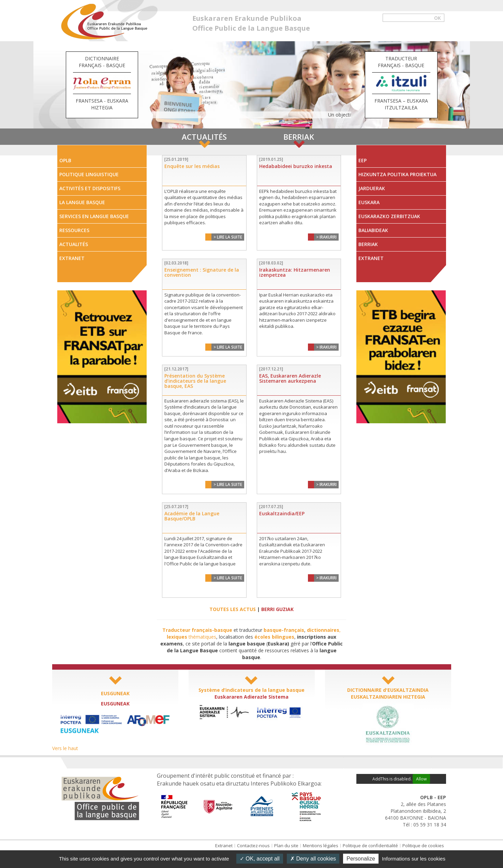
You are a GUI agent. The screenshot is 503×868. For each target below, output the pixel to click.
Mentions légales (321, 846)
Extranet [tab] (72, 258)
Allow (421, 779)
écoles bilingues (274, 637)
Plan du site (286, 846)
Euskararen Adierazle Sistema (251, 697)
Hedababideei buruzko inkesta (296, 166)
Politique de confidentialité (370, 846)
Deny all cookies (313, 859)
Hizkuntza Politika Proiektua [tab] (397, 174)
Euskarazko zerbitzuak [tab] (389, 216)
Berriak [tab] (368, 244)
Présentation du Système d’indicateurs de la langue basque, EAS (195, 381)
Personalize (361, 859)
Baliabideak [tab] (373, 230)
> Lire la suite (228, 237)
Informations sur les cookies (414, 859)
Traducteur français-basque (197, 630)
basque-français (284, 630)
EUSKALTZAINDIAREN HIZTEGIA (388, 697)
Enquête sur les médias (192, 166)
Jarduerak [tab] (372, 188)
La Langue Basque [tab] (82, 202)
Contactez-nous (253, 846)
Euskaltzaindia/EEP (282, 513)
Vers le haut (65, 748)
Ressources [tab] (74, 230)
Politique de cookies (423, 846)
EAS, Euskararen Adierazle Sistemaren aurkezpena (290, 378)
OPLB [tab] (65, 160)
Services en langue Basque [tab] (94, 216)
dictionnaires (323, 630)
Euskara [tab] (369, 202)
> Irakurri (326, 237)
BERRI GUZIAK (277, 609)
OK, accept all (260, 859)
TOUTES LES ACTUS (233, 609)
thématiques (191, 637)
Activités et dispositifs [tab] (90, 188)
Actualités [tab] (74, 244)
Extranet (224, 846)
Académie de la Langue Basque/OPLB (192, 516)
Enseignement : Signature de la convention (202, 272)
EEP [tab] (363, 160)
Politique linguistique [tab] (89, 174)
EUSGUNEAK (115, 693)
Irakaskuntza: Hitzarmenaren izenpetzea (295, 272)
